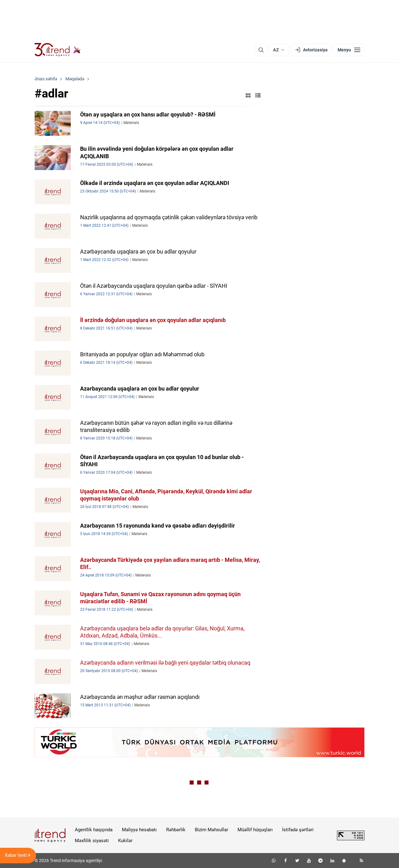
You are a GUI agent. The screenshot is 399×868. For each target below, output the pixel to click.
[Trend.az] (58, 50)
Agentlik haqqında (94, 830)
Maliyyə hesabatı (139, 830)
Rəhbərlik (176, 830)
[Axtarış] (261, 50)
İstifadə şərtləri (298, 830)
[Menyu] (349, 50)
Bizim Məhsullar (212, 830)
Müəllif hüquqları (255, 830)
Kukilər (125, 841)
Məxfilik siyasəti (92, 841)
